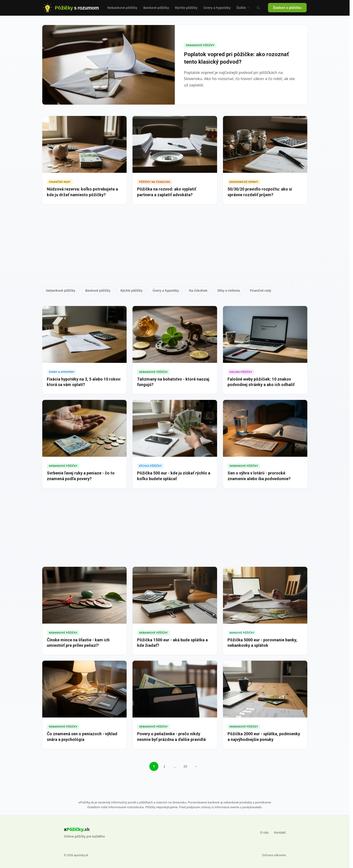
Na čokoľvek (198, 290)
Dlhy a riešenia (229, 290)
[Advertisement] (175, 247)
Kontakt (280, 832)
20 (185, 766)
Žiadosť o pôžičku (287, 8)
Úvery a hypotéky (217, 8)
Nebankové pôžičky (122, 8)
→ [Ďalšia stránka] (196, 766)
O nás (264, 832)
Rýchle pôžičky (186, 8)
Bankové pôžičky (156, 8)
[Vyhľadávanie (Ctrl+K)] (258, 8)
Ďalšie (243, 8)
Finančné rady (260, 290)
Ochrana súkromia (274, 855)
